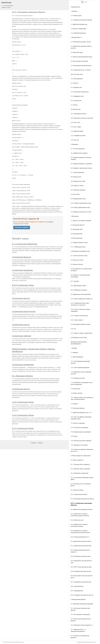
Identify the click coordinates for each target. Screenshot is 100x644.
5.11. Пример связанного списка (79, 242)
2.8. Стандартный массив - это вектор (81, 70)
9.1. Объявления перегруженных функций (82, 604)
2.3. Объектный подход (77, 52)
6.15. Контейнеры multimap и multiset (81, 324)
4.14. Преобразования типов (78, 199)
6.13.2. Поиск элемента (77, 320)
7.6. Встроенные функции (78, 408)
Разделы (40, 443)
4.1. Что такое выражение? (78, 149)
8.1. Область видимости (77, 460)
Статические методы (21, 298)
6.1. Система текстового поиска (79, 256)
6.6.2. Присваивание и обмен (78, 286)
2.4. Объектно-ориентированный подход (81, 57)
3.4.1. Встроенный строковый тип (80, 92)
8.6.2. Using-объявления (77, 586)
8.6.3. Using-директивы (77, 591)
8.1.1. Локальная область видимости (80, 464)
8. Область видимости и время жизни (81, 456)
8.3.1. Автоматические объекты (79, 494)
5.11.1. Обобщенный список (78, 247)
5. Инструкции (75, 216)
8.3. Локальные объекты (77, 490)
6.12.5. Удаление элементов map (79, 316)
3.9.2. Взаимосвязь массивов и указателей (82, 118)
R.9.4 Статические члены (23, 285)
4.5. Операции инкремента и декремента (81, 164)
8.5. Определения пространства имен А (81, 541)
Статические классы (21, 324)
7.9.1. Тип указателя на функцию (79, 427)
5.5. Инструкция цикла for (78, 225)
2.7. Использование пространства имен (81, 66)
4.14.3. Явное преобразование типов (80, 207)
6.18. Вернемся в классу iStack (79, 337)
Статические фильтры (22, 257)
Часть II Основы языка (77, 74)
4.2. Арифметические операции (79, 153)
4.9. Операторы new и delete (78, 181)
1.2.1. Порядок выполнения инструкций (81, 20)
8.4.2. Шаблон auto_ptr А (77, 520)
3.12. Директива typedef (77, 131)
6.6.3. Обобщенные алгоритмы (79, 290)
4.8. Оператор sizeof (76, 177)
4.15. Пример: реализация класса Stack (81, 212)
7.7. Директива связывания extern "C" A (81, 412)
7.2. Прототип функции (77, 357)
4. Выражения (74, 144)
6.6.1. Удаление (75, 281)
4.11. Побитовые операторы (78, 190)
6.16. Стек (73, 329)
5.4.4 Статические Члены (23, 402)
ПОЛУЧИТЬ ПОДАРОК (22, 228)
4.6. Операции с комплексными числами (81, 168)
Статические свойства (22, 336)
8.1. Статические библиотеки (25, 244)
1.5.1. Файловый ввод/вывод (78, 33)
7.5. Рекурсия (74, 404)
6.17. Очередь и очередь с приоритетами (81, 333)
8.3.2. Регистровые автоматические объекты (82, 499)
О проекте (33, 443)
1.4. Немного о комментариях (79, 29)
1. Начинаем (74, 11)
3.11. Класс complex (76, 127)
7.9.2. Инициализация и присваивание (81, 432)
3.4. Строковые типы (76, 87)
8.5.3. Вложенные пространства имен (81, 556)
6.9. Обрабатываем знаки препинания (81, 294)
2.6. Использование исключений (79, 61)
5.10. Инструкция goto (77, 238)
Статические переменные (23, 364)
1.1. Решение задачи (76, 16)
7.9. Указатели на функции (78, 423)
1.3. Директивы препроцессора (79, 24)
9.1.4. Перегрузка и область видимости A (82, 625)
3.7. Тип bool (74, 105)
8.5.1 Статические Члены (23, 428)
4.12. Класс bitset (75, 194)
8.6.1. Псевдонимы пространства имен (81, 582)
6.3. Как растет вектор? (77, 264)
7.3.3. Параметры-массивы (78, 378)
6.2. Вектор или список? (77, 260)
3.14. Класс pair (75, 140)
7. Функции (74, 348)
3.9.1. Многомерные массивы (78, 114)
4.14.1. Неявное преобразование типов (81, 203)
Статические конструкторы (24, 311)
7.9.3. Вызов (74, 436)
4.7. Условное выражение (77, 172)
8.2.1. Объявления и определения (79, 473)
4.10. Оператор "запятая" (77, 186)
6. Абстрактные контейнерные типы (80, 251)
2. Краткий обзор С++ (76, 37)
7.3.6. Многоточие (76, 389)
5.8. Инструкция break (77, 234)
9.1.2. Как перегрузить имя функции (80, 614)
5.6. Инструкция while (77, 229)
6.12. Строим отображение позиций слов (81, 299)
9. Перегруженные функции (78, 599)
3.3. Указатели (74, 83)
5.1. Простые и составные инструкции (81, 221)
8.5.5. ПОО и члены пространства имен (81, 567)
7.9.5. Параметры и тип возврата (79, 445)
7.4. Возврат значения (76, 393)
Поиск (84, 2)
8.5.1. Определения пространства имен (81, 546)
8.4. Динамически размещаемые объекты (82, 509)
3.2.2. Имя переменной (77, 79)
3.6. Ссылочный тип (76, 101)
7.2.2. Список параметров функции (80, 367)
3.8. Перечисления (76, 109)
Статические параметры (22, 270)
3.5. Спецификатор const (77, 96)
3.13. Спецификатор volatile (78, 136)
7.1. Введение (74, 352)
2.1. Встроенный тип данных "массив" (81, 42)
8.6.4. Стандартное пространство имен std (82, 595)
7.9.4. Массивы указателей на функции (81, 441)
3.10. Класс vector (75, 122)
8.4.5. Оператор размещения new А (80, 537)
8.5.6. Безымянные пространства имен (81, 571)
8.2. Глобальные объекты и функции (80, 469)
